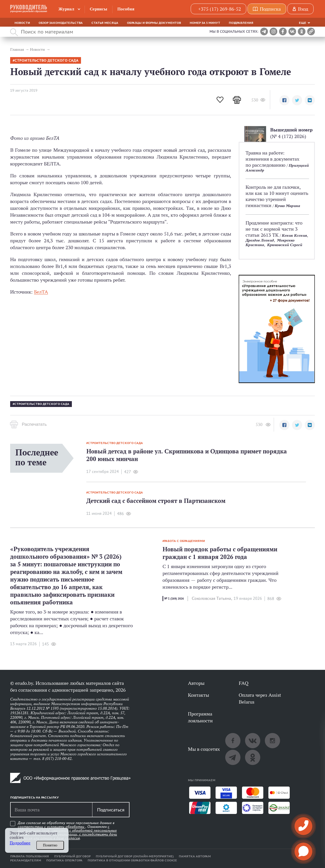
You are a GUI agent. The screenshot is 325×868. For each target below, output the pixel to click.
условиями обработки (66, 827)
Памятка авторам (195, 856)
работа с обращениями (184, 541)
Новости (22, 23)
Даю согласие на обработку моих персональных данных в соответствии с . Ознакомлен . (67, 831)
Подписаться (111, 810)
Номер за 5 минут (205, 23)
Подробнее (20, 843)
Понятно (50, 845)
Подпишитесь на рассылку (35, 797)
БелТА (41, 292)
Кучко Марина (287, 206)
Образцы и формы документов (154, 23)
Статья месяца (105, 23)
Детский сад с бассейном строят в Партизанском (156, 501)
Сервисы (98, 9)
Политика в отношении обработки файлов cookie (132, 860)
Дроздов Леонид (260, 240)
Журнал (66, 9)
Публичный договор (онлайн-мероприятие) (135, 856)
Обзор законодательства (61, 23)
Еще (303, 23)
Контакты (198, 695)
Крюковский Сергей (285, 245)
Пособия (126, 9)
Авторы (196, 683)
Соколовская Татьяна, (212, 598)
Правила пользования (30, 856)
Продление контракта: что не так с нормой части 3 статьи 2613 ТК (274, 229)
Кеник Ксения (294, 235)
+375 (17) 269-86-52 (220, 9)
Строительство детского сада (46, 61)
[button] (284, 100)
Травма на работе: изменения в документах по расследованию (272, 159)
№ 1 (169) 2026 (174, 599)
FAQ (243, 683)
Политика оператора (64, 860)
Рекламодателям (26, 860)
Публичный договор (72, 856)
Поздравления (241, 23)
